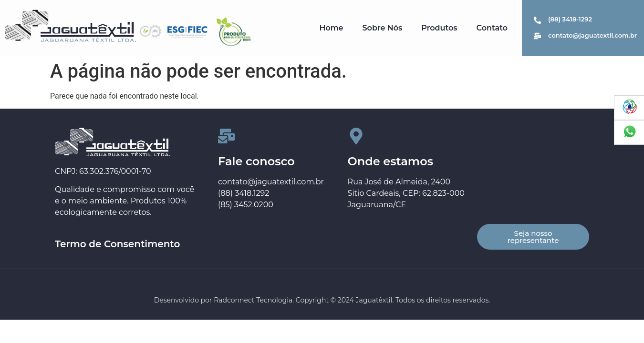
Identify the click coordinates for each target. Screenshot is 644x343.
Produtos (439, 28)
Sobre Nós (383, 28)
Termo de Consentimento (117, 244)
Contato (492, 28)
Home (331, 28)
